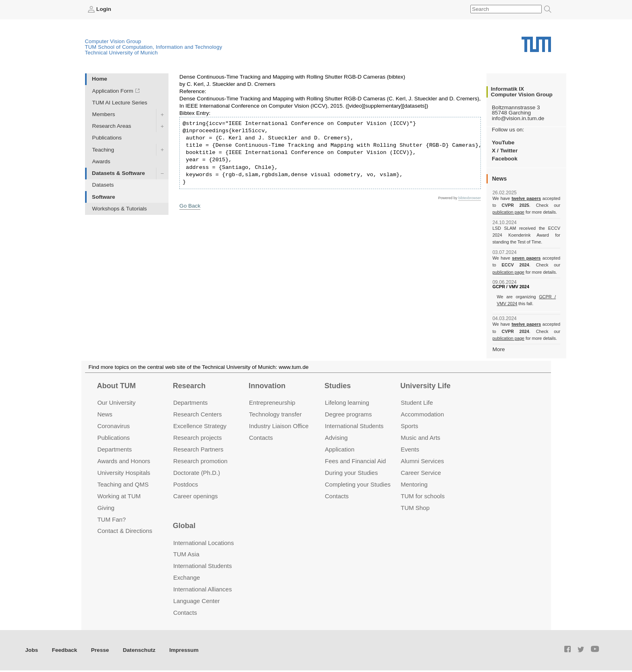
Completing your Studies (358, 484)
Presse (100, 650)
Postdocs (186, 484)
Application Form (113, 91)
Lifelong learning (347, 403)
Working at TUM (119, 496)
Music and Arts (420, 438)
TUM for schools (423, 496)
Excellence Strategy (200, 426)
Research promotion (201, 461)
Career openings (196, 496)
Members (104, 114)
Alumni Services (422, 461)
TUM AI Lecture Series (120, 103)
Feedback (65, 650)
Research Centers (198, 414)
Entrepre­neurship (272, 403)
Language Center (197, 601)
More (499, 349)
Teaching (103, 150)
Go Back (190, 206)
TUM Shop (415, 508)
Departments (114, 449)
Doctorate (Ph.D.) (197, 473)
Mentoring (414, 484)
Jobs (32, 650)
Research (189, 386)
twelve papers (526, 198)
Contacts (261, 438)
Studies (338, 386)
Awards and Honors (124, 461)
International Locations (204, 543)
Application (340, 449)
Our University (116, 403)
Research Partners (199, 449)
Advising (336, 438)
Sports (409, 426)
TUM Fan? (111, 519)
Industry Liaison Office (279, 426)
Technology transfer (275, 414)
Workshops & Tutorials (120, 209)
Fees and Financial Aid (355, 461)
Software (103, 197)
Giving (106, 508)
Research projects (198, 438)
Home (100, 79)
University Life (425, 386)
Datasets (103, 185)
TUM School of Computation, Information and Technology (154, 47)
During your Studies (351, 473)
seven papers (526, 258)
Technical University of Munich (122, 53)
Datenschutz (139, 650)
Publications (107, 138)
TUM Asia (186, 554)
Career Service (421, 473)
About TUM (116, 386)
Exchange (187, 577)
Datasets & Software (118, 173)
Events (410, 449)
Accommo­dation (422, 414)
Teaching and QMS (123, 484)
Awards (101, 161)
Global (184, 526)
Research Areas (112, 126)
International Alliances (203, 589)
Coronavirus (113, 426)
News (105, 414)
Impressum (184, 650)
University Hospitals (124, 473)
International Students (354, 426)
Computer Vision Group (113, 41)
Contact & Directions (125, 531)
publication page (508, 212)
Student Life (417, 403)
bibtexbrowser (470, 198)
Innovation (267, 386)
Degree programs (348, 414)
